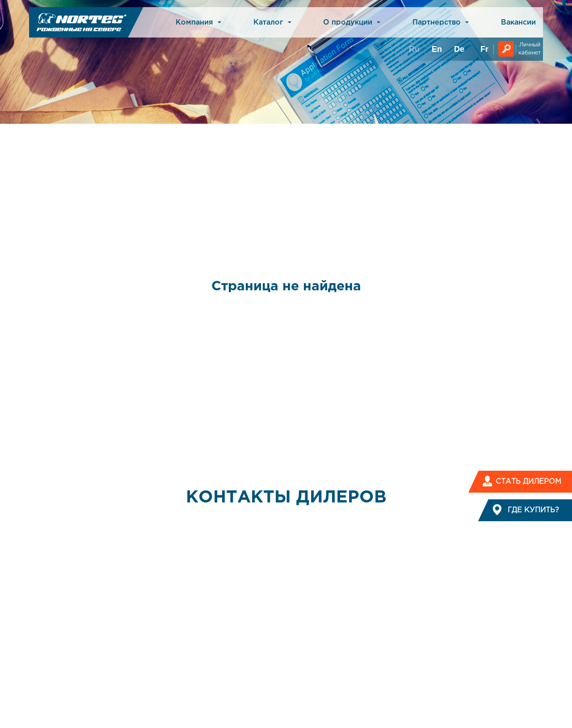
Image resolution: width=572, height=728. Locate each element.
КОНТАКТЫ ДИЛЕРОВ (286, 498)
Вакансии (518, 23)
